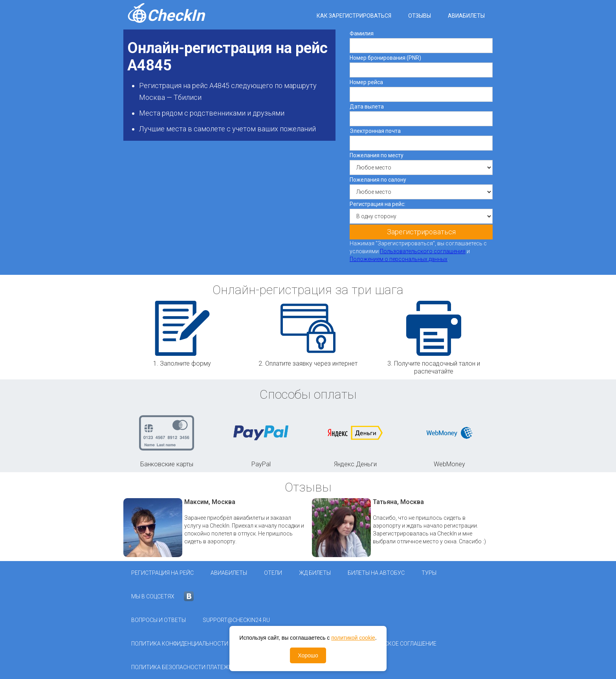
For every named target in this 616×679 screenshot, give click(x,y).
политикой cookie (353, 638)
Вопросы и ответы (159, 620)
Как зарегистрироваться (354, 16)
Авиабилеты (466, 16)
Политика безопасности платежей (183, 667)
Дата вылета (367, 107)
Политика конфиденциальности (180, 644)
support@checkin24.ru (236, 620)
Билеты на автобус (376, 573)
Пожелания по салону (378, 180)
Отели (273, 573)
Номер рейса (366, 82)
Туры (429, 573)
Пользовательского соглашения (423, 251)
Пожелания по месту (377, 155)
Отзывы (420, 16)
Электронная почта (375, 131)
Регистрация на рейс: (378, 204)
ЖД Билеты (315, 573)
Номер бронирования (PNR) (385, 58)
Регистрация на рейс (162, 573)
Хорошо (308, 655)
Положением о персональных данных (399, 259)
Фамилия (362, 33)
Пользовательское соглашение (389, 644)
